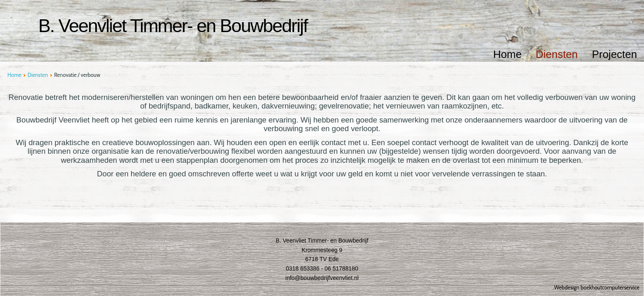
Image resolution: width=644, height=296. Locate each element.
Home (507, 54)
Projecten (614, 54)
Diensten (557, 54)
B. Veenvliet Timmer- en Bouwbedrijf (173, 26)
